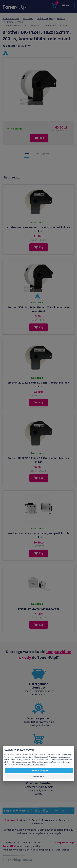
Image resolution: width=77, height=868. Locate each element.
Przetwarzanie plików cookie (34, 765)
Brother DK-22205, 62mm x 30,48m (38, 609)
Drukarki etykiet (45, 18)
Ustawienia (39, 776)
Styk (34, 820)
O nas (23, 820)
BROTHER (28, 18)
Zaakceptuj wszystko (39, 771)
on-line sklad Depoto (37, 850)
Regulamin (48, 820)
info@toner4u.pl (65, 843)
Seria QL (61, 18)
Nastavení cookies (60, 850)
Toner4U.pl (9, 846)
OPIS (27, 153)
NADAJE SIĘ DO (45, 153)
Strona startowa (11, 18)
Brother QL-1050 (15, 22)
